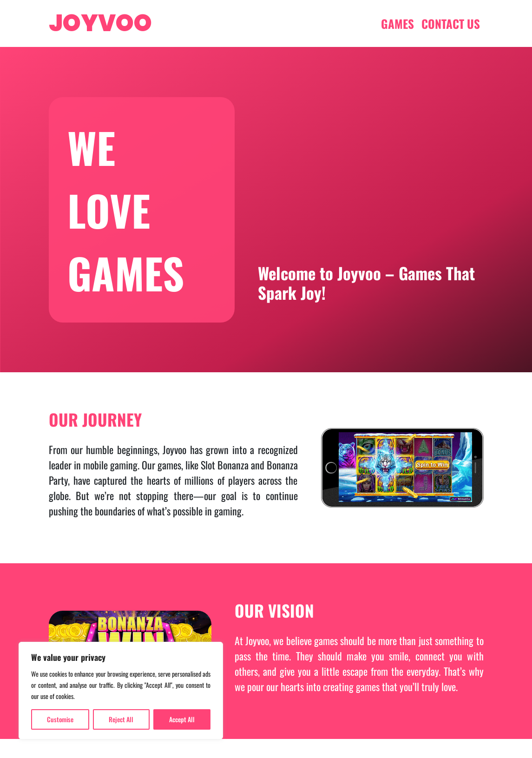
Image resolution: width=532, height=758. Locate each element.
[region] (121, 691)
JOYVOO (100, 23)
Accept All (182, 719)
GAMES (397, 23)
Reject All (121, 719)
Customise (60, 719)
